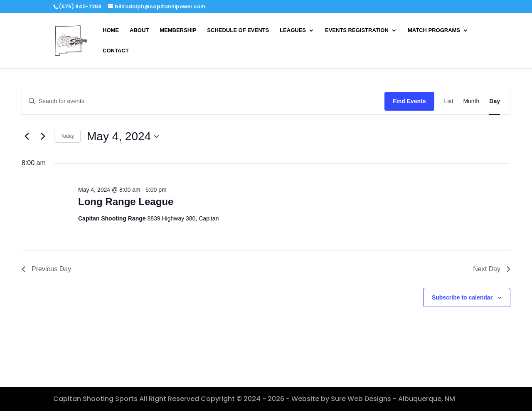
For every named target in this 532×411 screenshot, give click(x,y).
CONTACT (116, 51)
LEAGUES (293, 30)
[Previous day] (27, 136)
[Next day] (43, 136)
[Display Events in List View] (449, 101)
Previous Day (46, 269)
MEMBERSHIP (178, 30)
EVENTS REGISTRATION (357, 30)
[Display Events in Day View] (495, 101)
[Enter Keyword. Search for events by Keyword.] (203, 101)
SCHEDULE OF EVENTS (238, 30)
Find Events (409, 101)
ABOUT (139, 30)
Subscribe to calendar (462, 297)
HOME (111, 30)
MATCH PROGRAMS (434, 30)
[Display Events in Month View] (471, 101)
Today (67, 136)
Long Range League (126, 202)
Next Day (492, 269)
